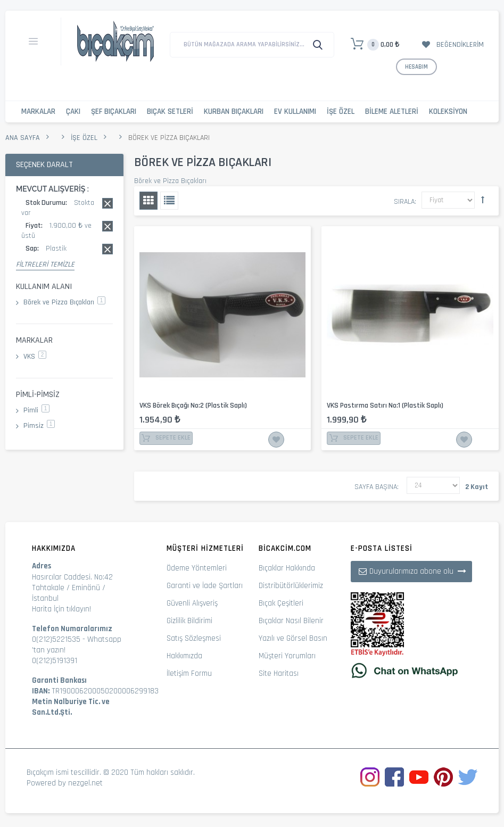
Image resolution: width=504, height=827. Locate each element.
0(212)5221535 (56, 639)
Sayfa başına (376, 487)
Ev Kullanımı (295, 111)
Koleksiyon (448, 111)
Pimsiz (39, 426)
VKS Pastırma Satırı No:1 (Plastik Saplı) (385, 406)
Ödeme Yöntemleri (197, 568)
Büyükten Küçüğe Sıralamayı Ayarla (483, 200)
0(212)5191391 (55, 661)
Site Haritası (279, 673)
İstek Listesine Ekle (276, 440)
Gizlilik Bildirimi (189, 621)
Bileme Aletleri (392, 111)
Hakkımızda (184, 656)
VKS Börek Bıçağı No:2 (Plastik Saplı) (193, 406)
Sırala (404, 202)
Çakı (73, 111)
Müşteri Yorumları (287, 656)
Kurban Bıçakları (234, 111)
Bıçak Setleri (170, 111)
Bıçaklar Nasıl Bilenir (291, 621)
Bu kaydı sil (108, 203)
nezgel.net (85, 783)
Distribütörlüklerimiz (291, 586)
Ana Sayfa (23, 138)
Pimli (36, 410)
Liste (169, 201)
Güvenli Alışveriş (192, 603)
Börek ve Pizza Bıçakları (64, 302)
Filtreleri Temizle (45, 264)
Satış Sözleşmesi (194, 638)
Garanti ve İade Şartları (205, 586)
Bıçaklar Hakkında (287, 568)
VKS (35, 357)
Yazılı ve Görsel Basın (293, 638)
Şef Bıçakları (114, 111)
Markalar (38, 111)
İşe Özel (341, 111)
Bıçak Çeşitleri (281, 603)
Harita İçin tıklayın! (61, 609)
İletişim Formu (189, 673)
